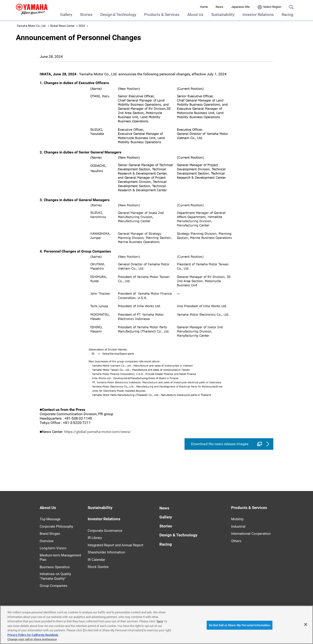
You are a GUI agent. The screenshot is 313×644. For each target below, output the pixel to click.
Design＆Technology (118, 15)
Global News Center (62, 26)
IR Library (95, 538)
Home (204, 7)
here (160, 621)
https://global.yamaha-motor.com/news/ (97, 432)
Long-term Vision (53, 548)
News (219, 7)
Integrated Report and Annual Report (115, 545)
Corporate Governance (105, 531)
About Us (195, 15)
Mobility (237, 519)
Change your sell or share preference (32, 639)
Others (236, 541)
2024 (82, 26)
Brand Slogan (50, 534)
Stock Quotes (98, 567)
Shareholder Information (106, 552)
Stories (86, 15)
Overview (47, 541)
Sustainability (223, 15)
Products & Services (162, 15)
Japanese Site (240, 7)
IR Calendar (96, 560)
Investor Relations (258, 15)
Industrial (238, 526)
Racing (288, 15)
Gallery (66, 15)
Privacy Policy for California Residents (33, 635)
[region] (156, 625)
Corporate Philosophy (56, 526)
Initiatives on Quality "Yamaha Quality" (55, 576)
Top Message (50, 519)
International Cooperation (251, 534)
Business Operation (55, 567)
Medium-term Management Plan (60, 558)
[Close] (306, 624)
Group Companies (54, 586)
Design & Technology (178, 535)
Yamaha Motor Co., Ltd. (31, 26)
